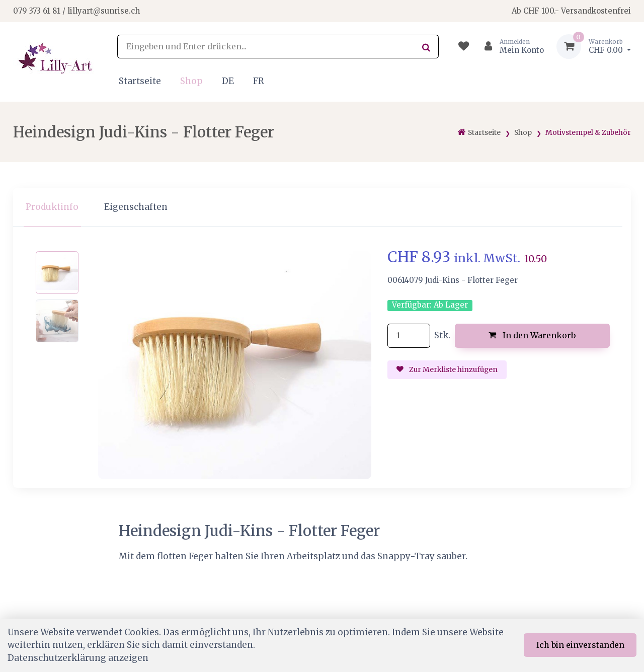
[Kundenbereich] (510, 47)
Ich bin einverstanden (580, 645)
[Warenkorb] (594, 47)
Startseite (140, 81)
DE (228, 81)
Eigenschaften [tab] (136, 207)
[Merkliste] (464, 47)
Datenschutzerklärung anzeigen (78, 658)
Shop (191, 81)
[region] (322, 207)
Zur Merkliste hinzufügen (447, 369)
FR (259, 81)
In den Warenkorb (532, 335)
